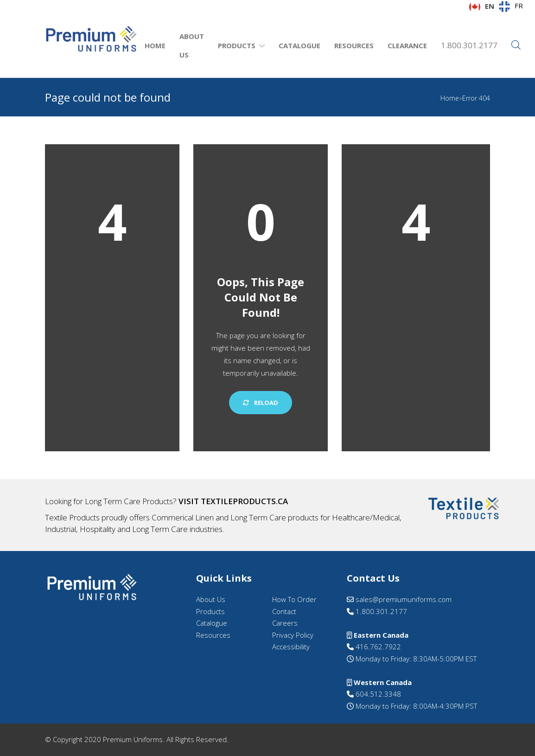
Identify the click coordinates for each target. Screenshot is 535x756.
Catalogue (299, 45)
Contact (284, 611)
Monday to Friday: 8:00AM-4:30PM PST (415, 706)
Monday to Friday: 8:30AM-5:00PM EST (415, 659)
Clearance (407, 45)
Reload (261, 403)
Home (155, 45)
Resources (354, 45)
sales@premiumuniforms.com (399, 599)
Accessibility (291, 647)
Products (237, 45)
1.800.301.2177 (469, 45)
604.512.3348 (374, 694)
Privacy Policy (293, 635)
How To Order (294, 599)
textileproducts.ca (244, 501)
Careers (285, 623)
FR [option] (519, 6)
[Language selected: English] (498, 6)
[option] (511, 6)
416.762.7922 (374, 647)
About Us (192, 45)
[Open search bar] (516, 45)
